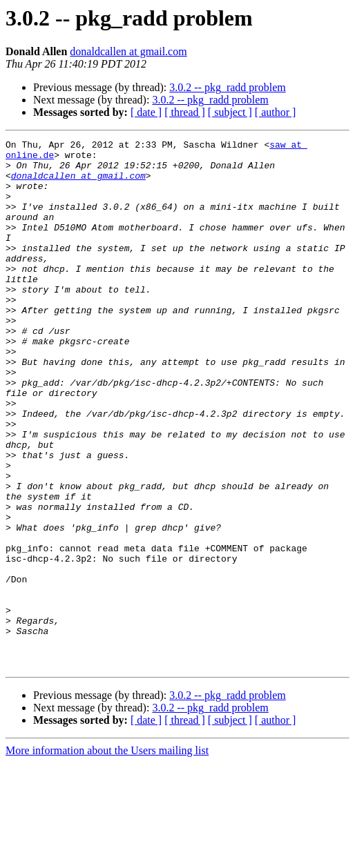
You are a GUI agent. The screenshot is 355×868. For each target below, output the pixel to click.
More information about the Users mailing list (107, 856)
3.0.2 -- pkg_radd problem (227, 87)
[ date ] (146, 112)
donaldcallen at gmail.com (128, 51)
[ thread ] (185, 112)
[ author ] (276, 112)
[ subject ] (230, 112)
